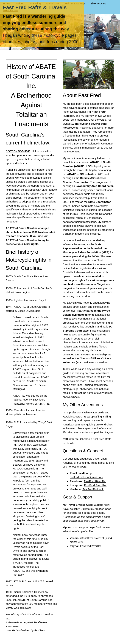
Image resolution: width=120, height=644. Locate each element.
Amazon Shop (103, 509)
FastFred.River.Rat (95, 481)
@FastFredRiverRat (92, 538)
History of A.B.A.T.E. (38, 404)
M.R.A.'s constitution (25, 469)
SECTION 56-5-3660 (18, 151)
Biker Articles (98, 3)
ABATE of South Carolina (22, 240)
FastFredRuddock (93, 489)
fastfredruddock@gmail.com (86, 477)
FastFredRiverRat (91, 546)
